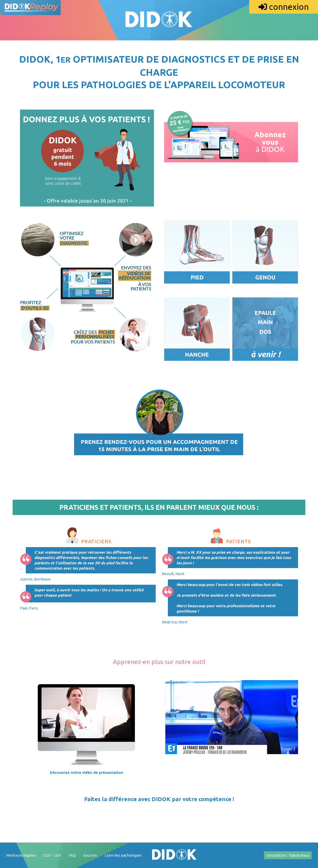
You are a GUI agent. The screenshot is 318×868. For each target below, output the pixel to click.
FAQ (72, 855)
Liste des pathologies (123, 855)
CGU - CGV (52, 855)
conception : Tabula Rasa (288, 855)
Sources (90, 855)
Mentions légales (21, 855)
